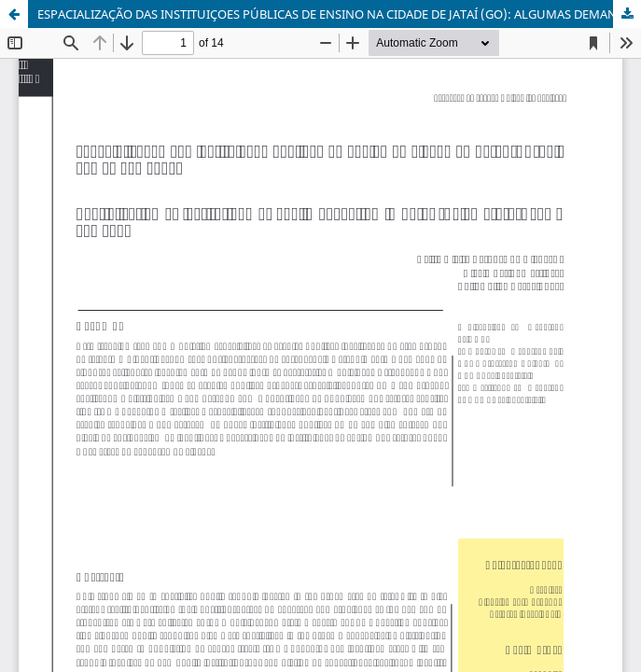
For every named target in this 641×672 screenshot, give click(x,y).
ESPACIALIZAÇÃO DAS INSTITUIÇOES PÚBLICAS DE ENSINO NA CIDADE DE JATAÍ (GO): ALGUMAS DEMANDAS (338, 14)
